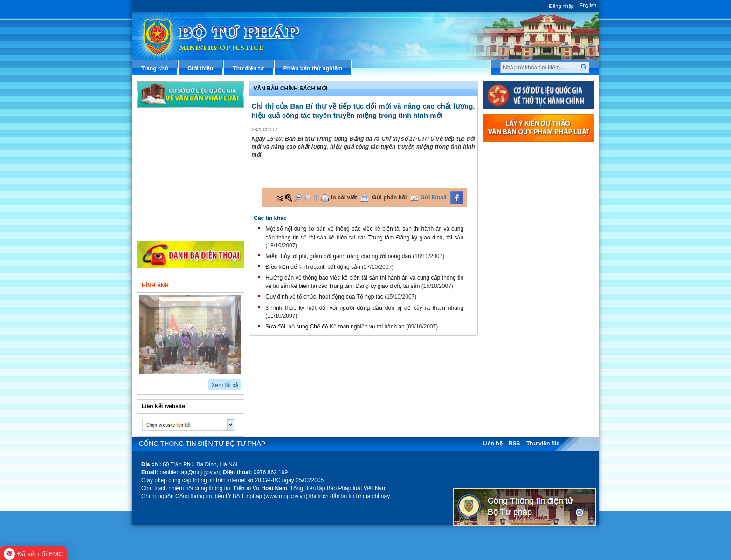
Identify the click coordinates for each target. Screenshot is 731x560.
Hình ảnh (155, 286)
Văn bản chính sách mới (180, 136)
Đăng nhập (561, 6)
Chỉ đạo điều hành (172, 120)
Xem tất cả (225, 385)
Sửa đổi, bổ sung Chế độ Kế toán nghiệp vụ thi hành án (335, 327)
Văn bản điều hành (519, 185)
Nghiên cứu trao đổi (174, 213)
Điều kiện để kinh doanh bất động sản (313, 267)
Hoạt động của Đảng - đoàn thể (189, 198)
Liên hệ (492, 444)
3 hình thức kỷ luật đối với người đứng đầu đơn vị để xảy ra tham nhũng (364, 308)
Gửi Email (434, 198)
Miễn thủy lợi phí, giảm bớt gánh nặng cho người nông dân (338, 256)
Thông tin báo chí (517, 231)
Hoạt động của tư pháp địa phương (194, 182)
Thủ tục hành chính (519, 154)
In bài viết (344, 198)
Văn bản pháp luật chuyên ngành (538, 169)
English (588, 5)
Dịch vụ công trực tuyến (526, 246)
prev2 (142, 382)
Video (218, 285)
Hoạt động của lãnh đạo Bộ (184, 151)
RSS (514, 444)
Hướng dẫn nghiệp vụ (522, 200)
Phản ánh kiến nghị (519, 339)
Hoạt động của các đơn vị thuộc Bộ (194, 166)
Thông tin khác (168, 228)
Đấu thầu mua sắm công (526, 293)
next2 (153, 382)
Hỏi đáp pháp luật (517, 216)
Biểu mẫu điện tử (517, 277)
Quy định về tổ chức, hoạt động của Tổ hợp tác (324, 297)
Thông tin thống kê (519, 324)
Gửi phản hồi (389, 198)
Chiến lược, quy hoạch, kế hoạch (538, 262)
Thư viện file (543, 444)
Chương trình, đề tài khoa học (533, 308)
